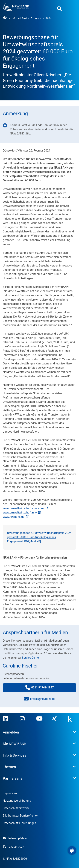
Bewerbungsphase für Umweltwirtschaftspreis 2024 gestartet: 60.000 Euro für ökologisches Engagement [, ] (39, 537)
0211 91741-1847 (43, 688)
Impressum (10, 793)
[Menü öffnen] (72, 9)
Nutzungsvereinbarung (17, 801)
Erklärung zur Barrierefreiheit (21, 816)
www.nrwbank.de (16, 517)
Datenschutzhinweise (16, 808)
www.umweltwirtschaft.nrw (22, 513)
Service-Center (31, 658)
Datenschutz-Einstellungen (19, 823)
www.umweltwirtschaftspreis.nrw (26, 508)
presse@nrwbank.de (40, 700)
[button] (72, 850)
